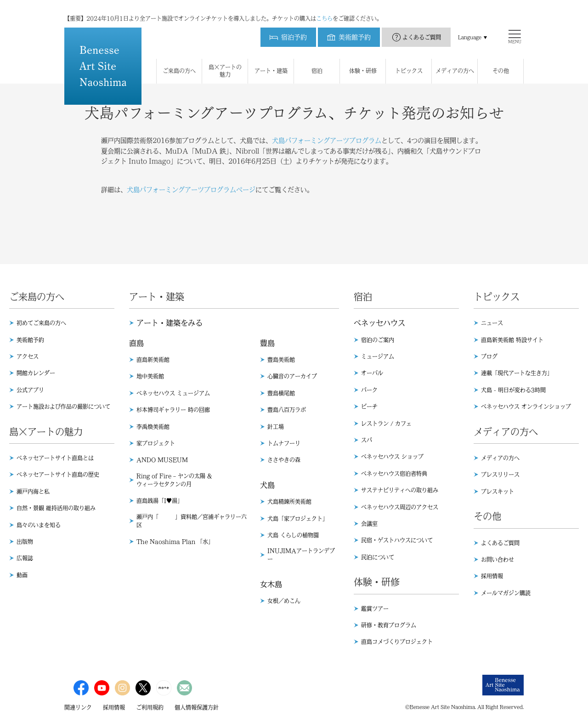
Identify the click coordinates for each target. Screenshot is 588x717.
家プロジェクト (156, 443)
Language (470, 28)
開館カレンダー (36, 373)
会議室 (369, 524)
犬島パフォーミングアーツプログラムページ (191, 190)
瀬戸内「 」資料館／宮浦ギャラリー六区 (192, 521)
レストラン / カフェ (386, 423)
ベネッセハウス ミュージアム (173, 393)
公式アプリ (30, 390)
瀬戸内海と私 (33, 491)
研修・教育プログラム (389, 625)
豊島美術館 (281, 360)
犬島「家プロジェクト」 (298, 519)
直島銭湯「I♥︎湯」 (160, 501)
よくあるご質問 (422, 28)
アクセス (28, 356)
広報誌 (25, 558)
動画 (22, 575)
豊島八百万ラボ (287, 410)
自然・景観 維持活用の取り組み (56, 508)
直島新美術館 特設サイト (512, 340)
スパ (367, 440)
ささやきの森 (284, 460)
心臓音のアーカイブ (292, 376)
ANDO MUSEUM (162, 460)
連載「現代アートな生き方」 (517, 373)
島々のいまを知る (39, 525)
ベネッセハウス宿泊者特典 (394, 474)
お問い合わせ (498, 559)
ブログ (489, 356)
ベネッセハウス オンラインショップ (526, 406)
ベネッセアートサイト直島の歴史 (58, 474)
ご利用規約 (150, 707)
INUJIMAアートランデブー (301, 555)
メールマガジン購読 (506, 593)
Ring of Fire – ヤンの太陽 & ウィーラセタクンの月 (174, 480)
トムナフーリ (284, 443)
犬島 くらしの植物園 (293, 535)
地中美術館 (150, 376)
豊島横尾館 (281, 393)
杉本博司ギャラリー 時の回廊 (173, 410)
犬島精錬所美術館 (289, 502)
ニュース (492, 323)
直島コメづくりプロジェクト (397, 642)
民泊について (378, 557)
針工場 (276, 427)
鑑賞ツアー (375, 609)
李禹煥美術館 (153, 427)
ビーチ (369, 406)
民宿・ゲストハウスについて (397, 540)
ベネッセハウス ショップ (392, 457)
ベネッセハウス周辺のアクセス (400, 507)
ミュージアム (378, 356)
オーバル (372, 373)
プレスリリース (500, 474)
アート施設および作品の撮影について (63, 406)
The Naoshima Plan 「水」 (175, 542)
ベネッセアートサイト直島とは (55, 458)
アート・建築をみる (170, 323)
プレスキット (498, 491)
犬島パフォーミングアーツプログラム (327, 141)
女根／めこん (284, 601)
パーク (369, 390)
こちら (324, 9)
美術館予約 (30, 340)
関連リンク (78, 707)
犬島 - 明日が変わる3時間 (513, 390)
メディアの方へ (500, 458)
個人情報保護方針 (197, 707)
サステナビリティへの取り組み (400, 490)
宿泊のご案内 (378, 340)
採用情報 (492, 576)
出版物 (25, 542)
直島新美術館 (153, 360)
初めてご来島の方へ (41, 323)
